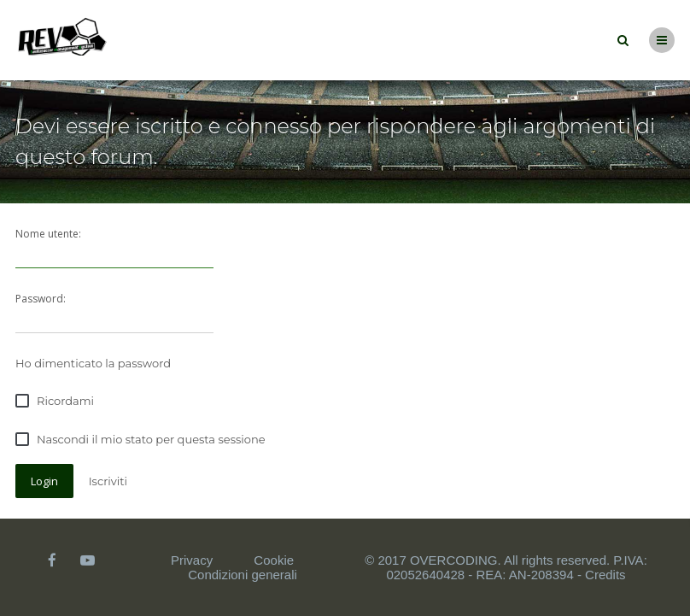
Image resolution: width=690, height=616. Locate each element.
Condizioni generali (243, 575)
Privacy (192, 560)
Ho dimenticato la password (93, 363)
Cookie (274, 560)
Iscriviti (108, 481)
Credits (605, 575)
